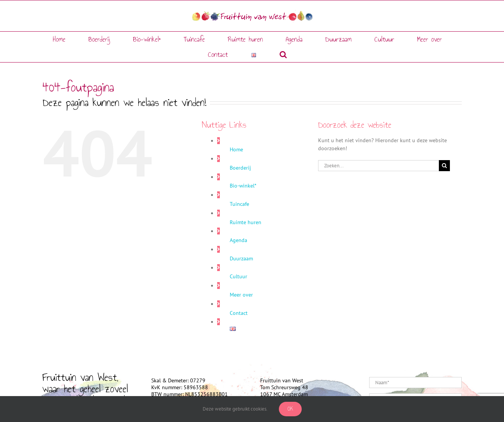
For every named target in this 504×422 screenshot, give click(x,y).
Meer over (241, 295)
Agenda (238, 240)
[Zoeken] (444, 166)
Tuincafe (239, 204)
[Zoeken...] (379, 166)
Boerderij (240, 168)
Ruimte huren (246, 222)
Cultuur (238, 276)
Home (236, 149)
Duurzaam (241, 258)
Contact (239, 313)
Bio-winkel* (243, 186)
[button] (283, 55)
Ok (290, 409)
